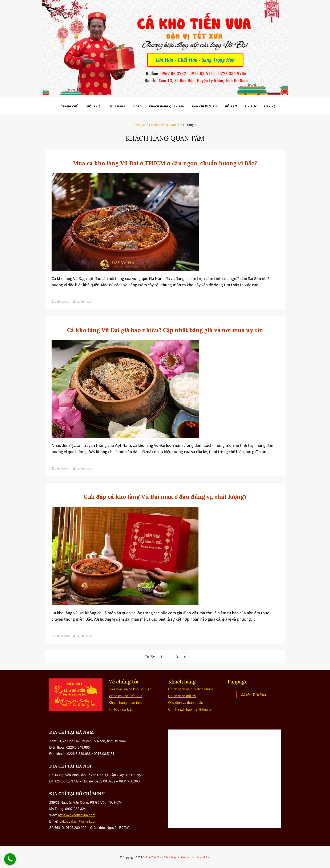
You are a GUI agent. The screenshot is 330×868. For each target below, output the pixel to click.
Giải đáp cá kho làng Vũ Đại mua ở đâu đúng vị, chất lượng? (165, 496)
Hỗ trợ (231, 106)
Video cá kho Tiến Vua (126, 695)
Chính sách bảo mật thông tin (190, 709)
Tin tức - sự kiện (121, 709)
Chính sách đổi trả (182, 695)
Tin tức (251, 106)
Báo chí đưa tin (205, 106)
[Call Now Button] (10, 859)
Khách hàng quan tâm (167, 106)
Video (137, 106)
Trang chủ (70, 106)
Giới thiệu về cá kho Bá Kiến (130, 688)
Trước (150, 656)
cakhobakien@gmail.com (78, 821)
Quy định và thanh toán (186, 702)
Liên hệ (270, 106)
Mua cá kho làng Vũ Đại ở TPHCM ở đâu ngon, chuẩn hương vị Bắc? (165, 163)
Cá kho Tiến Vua (253, 694)
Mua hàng (118, 106)
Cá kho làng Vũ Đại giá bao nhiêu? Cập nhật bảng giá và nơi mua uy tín (165, 330)
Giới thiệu (94, 106)
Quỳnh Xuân (85, 301)
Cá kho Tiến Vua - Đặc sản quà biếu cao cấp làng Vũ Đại (176, 856)
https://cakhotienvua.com (77, 814)
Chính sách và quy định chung (191, 688)
